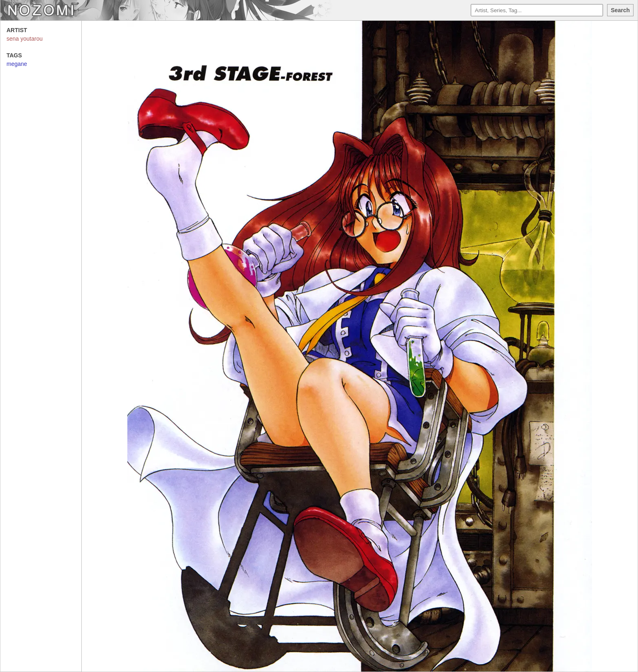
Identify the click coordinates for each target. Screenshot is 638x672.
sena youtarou (25, 39)
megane (17, 64)
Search (620, 10)
